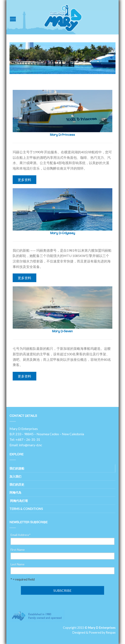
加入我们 (15, 476)
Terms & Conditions (26, 509)
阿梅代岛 (15, 492)
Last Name (18, 564)
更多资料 (24, 180)
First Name (18, 550)
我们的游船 (17, 468)
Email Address (21, 535)
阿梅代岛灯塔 (19, 501)
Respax (111, 632)
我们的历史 (17, 484)
